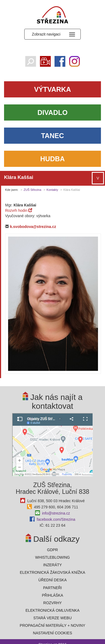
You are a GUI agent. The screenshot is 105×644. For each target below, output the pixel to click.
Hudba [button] (52, 159)
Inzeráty (52, 565)
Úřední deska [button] (52, 580)
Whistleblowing (52, 557)
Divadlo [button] (52, 112)
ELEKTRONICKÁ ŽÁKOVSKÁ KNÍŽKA (53, 572)
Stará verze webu (52, 618)
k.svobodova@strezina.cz (33, 227)
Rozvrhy (52, 603)
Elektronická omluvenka (53, 610)
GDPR (52, 550)
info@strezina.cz (56, 513)
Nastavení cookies (52, 633)
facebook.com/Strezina (56, 519)
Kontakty (52, 190)
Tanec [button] (52, 136)
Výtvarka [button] (52, 89)
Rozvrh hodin (19, 210)
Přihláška (52, 595)
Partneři (53, 588)
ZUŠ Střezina (32, 190)
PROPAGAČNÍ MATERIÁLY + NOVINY (52, 625)
